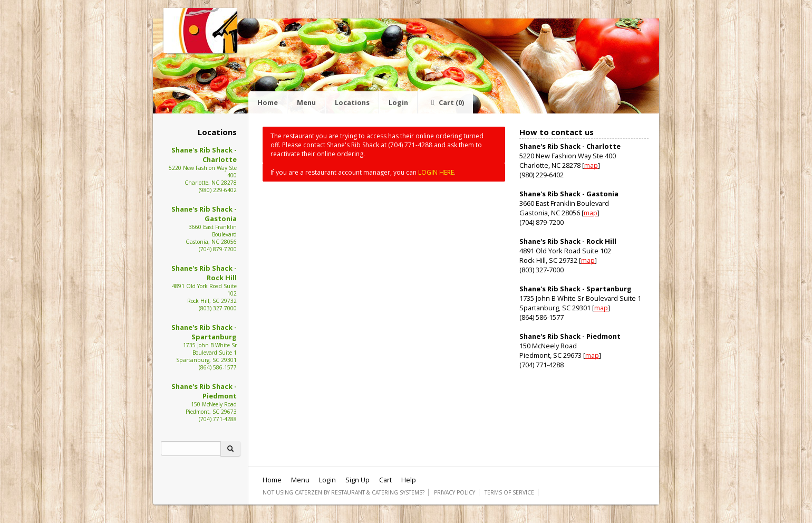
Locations (352, 102)
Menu (306, 102)
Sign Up (357, 480)
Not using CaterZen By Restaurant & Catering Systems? (344, 492)
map (591, 165)
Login (398, 102)
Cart (446, 102)
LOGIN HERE (436, 172)
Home (268, 102)
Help (409, 480)
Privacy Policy (455, 492)
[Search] (191, 449)
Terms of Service (509, 492)
